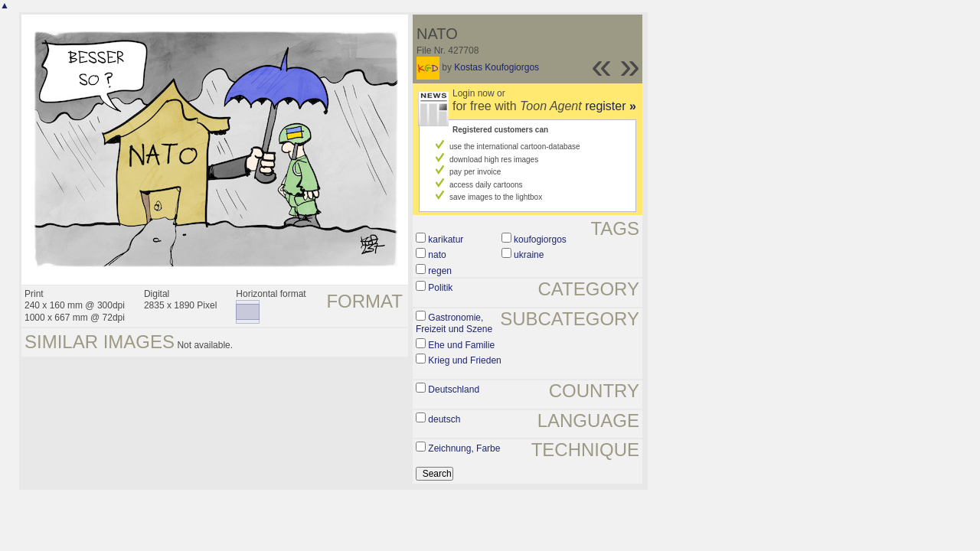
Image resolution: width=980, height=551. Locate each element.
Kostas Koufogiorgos (497, 67)
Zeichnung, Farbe (464, 448)
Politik (440, 288)
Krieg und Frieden (464, 360)
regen (440, 271)
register (611, 106)
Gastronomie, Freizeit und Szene (454, 324)
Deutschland (454, 390)
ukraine (529, 255)
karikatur (446, 240)
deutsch (444, 419)
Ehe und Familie (461, 345)
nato (437, 255)
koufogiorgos (540, 240)
